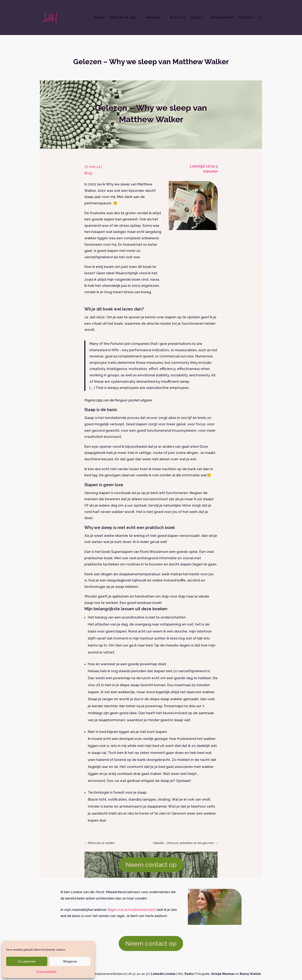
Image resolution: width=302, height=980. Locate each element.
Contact (246, 18)
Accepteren (27, 961)
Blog (88, 173)
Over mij (178, 18)
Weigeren (70, 961)
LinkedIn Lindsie (164, 974)
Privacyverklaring (46, 972)
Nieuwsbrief (222, 18)
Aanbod (153, 18)
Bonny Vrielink (250, 974)
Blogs (196, 18)
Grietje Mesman (223, 974)
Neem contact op (151, 865)
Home (99, 18)
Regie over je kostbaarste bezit (132, 910)
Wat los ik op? (123, 18)
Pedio (189, 974)
